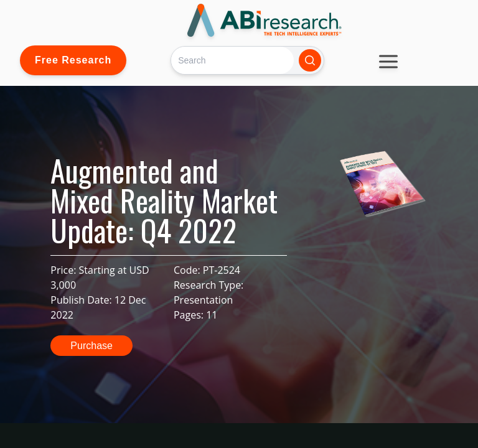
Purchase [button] (91, 346)
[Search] (232, 60)
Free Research (73, 60)
